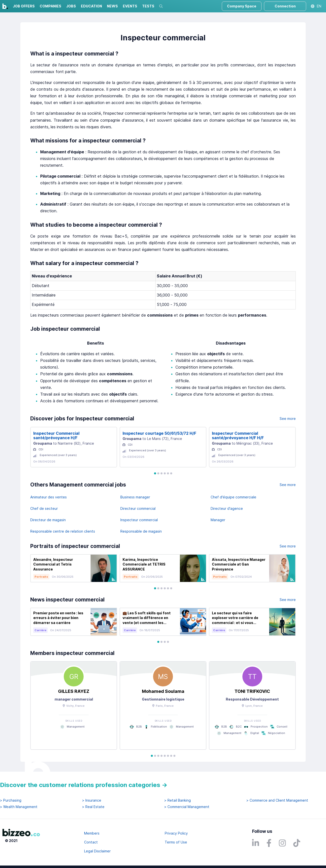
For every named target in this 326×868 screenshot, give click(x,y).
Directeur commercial (138, 508)
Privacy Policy (176, 833)
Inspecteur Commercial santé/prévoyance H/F (56, 436)
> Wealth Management (19, 807)
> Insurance (92, 800)
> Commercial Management (187, 807)
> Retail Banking (178, 800)
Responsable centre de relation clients (63, 531)
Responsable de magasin (141, 531)
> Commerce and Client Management (277, 800)
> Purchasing (11, 800)
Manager (218, 520)
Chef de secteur (44, 508)
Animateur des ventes (49, 497)
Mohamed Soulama (163, 691)
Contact (91, 842)
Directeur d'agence (227, 508)
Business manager (135, 497)
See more (288, 419)
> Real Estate (93, 807)
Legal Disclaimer (97, 851)
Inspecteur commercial (139, 520)
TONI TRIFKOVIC (252, 691)
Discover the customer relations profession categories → (84, 785)
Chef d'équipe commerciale (233, 497)
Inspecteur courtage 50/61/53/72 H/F (159, 433)
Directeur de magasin (48, 520)
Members (92, 833)
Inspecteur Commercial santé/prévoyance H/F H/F (238, 436)
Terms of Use (176, 842)
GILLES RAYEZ (74, 691)
